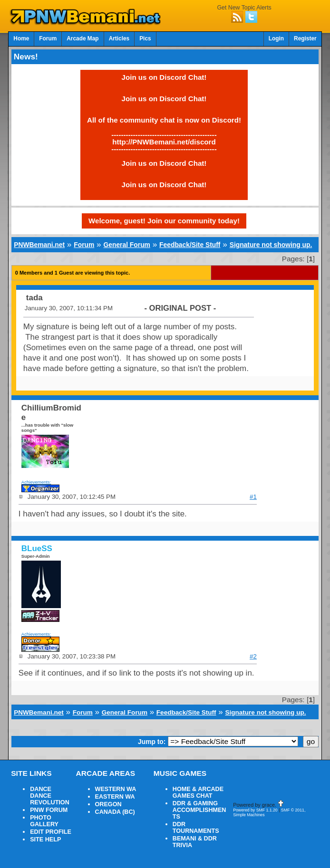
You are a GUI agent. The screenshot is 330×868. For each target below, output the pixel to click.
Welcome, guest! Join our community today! (164, 221)
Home (21, 38)
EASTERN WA (115, 797)
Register (305, 38)
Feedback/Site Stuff (190, 245)
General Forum (127, 245)
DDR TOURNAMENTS (196, 828)
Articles (119, 38)
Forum (48, 38)
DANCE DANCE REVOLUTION (50, 796)
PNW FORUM (49, 810)
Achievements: (36, 482)
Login (276, 38)
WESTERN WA (116, 789)
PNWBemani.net (39, 245)
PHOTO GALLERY (44, 821)
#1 (253, 497)
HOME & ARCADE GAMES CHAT (198, 792)
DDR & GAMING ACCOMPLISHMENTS (199, 810)
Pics (145, 38)
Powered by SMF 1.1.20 (255, 810)
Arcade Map (82, 38)
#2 (253, 656)
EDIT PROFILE (51, 832)
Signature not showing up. (271, 245)
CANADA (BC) (115, 812)
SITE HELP (45, 839)
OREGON (108, 804)
